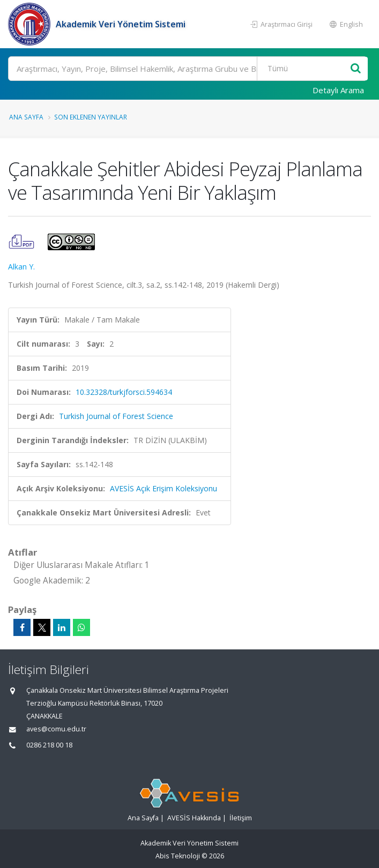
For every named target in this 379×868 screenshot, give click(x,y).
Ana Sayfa (26, 117)
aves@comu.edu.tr (56, 729)
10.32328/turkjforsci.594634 (124, 392)
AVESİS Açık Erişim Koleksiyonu (164, 488)
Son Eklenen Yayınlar (91, 117)
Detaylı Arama (338, 90)
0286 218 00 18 (49, 745)
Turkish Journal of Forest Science (116, 416)
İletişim (241, 818)
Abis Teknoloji (178, 856)
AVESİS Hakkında (194, 818)
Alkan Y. (21, 267)
